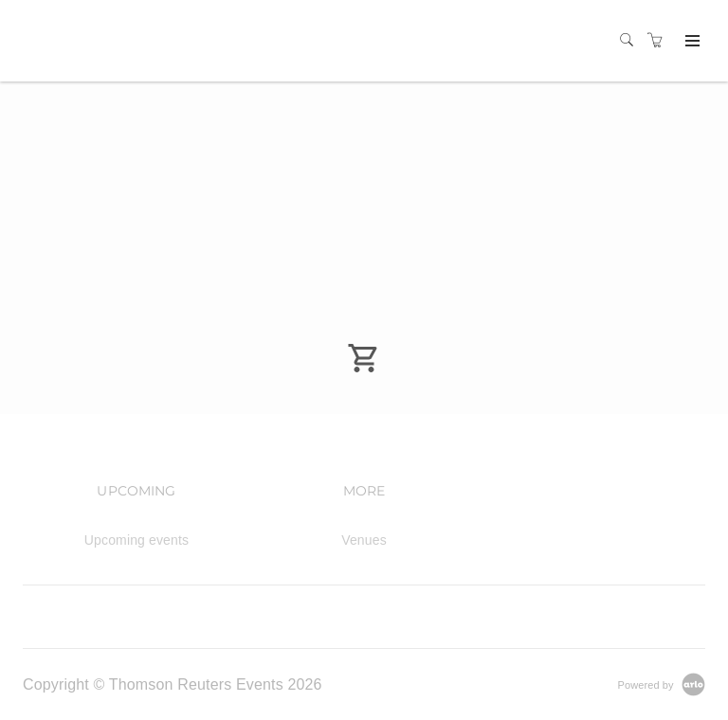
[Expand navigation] (691, 42)
